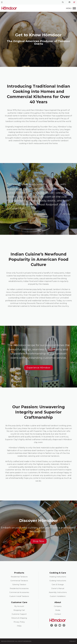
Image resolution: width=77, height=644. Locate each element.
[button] (38, 368)
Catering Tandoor (19, 585)
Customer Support (19, 614)
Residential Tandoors (19, 577)
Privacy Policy (19, 622)
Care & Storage (58, 585)
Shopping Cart (19, 610)
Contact (58, 614)
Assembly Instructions (58, 592)
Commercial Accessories (19, 592)
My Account (19, 606)
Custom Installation (58, 596)
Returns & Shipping (19, 618)
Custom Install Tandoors (19, 596)
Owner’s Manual (58, 588)
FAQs (19, 626)
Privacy (73, 641)
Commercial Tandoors (19, 581)
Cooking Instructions (58, 581)
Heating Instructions (58, 577)
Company (58, 606)
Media (58, 610)
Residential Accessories (19, 588)
